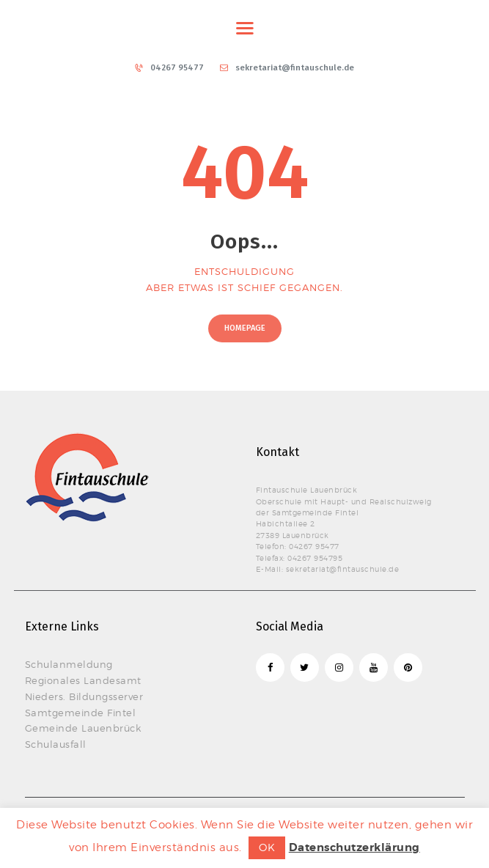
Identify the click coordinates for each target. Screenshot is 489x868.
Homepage (245, 328)
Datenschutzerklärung (354, 847)
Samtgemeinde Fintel (81, 713)
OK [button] (267, 847)
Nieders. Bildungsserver (84, 696)
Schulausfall (56, 744)
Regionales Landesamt (83, 680)
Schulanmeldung (69, 664)
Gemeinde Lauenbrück (83, 728)
